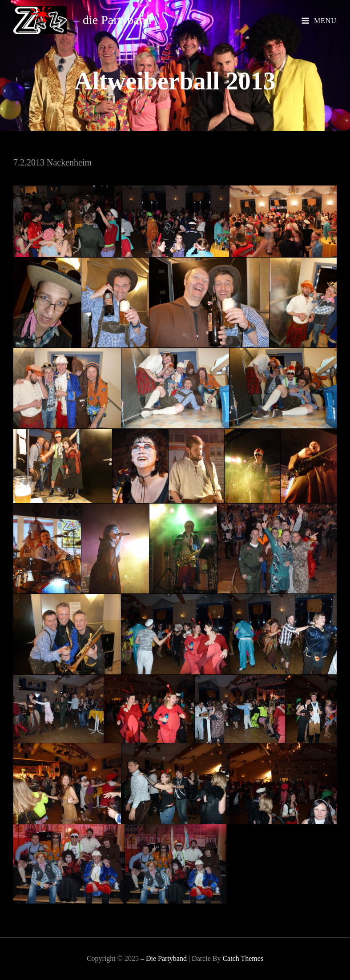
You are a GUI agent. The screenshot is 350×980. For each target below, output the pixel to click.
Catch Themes (243, 958)
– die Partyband (113, 20)
